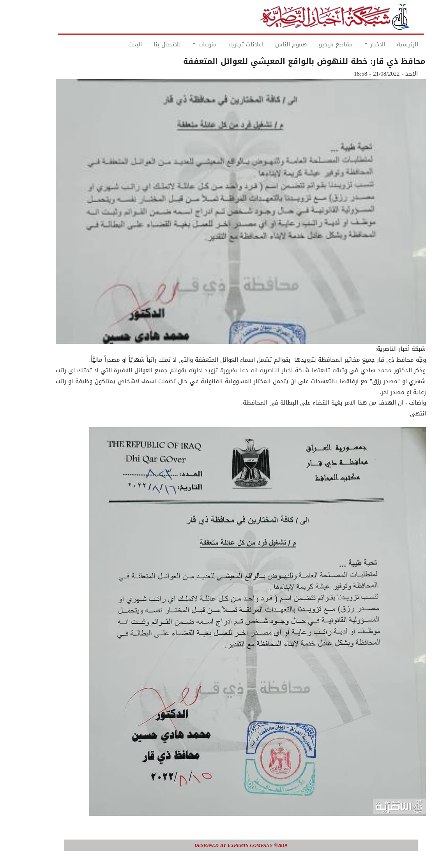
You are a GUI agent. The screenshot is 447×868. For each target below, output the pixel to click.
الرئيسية (390, 44)
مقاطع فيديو (319, 44)
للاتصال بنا (150, 44)
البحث (118, 44)
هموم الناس (274, 44)
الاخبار (358, 44)
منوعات (187, 44)
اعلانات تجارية (229, 44)
